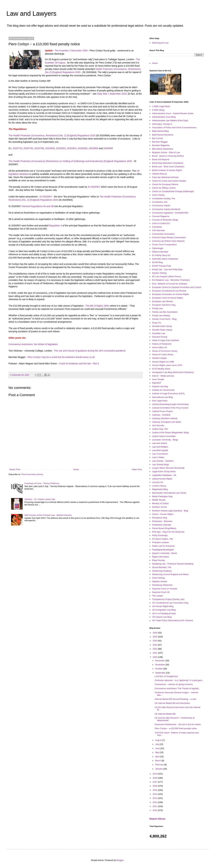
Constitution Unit (160, 202)
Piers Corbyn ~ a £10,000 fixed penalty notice (176, 728)
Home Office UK (160, 347)
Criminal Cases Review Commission (169, 237)
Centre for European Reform (165, 184)
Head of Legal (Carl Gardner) (166, 340)
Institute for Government (163, 390)
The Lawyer (157, 596)
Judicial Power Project (162, 411)
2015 (155, 790)
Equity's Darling (159, 273)
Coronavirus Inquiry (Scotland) (166, 209)
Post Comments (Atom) (32, 474)
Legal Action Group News (164, 471)
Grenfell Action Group (162, 326)
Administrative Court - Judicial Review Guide (173, 113)
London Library (159, 486)
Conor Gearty (158, 195)
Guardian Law (159, 333)
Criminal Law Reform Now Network (168, 241)
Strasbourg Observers (162, 585)
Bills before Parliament (162, 149)
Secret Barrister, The (162, 567)
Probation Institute (160, 542)
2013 (155, 798)
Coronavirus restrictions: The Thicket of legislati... (177, 688)
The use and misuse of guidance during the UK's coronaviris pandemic (90, 351)
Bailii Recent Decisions (163, 135)
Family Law (157, 308)
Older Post (137, 469)
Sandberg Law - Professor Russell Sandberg (173, 564)
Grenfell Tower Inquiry (162, 330)
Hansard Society (160, 337)
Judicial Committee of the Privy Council (170, 408)
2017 (155, 782)
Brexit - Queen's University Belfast (168, 156)
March (158, 761)
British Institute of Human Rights (167, 170)
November (160, 665)
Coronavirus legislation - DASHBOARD (170, 213)
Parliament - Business (162, 521)
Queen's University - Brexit (164, 553)
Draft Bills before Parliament (165, 259)
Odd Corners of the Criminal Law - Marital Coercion (48, 515)
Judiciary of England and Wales (167, 422)
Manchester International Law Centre (169, 493)
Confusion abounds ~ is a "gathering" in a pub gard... (179, 680)
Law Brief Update (160, 450)
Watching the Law (160, 43)
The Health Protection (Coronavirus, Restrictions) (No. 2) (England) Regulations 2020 (52, 135)
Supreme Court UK (161, 592)
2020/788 (39, 148)
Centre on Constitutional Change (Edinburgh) (173, 191)
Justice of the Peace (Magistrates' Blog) (170, 432)
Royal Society (158, 560)
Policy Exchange (160, 535)
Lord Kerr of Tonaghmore (166, 676)
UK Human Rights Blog (163, 606)
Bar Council (157, 138)
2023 (155, 645)
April (158, 757)
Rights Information (161, 557)
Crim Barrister (158, 230)
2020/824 (72, 148)
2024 (155, 641)
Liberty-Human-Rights (162, 479)
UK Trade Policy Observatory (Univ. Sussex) (172, 620)
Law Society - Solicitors (163, 461)
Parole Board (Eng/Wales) (164, 528)
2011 (155, 806)
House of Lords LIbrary (163, 354)
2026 (155, 633)
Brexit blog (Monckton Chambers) (168, 163)
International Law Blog (162, 397)
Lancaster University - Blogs (165, 440)
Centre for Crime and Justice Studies (169, 181)
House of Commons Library (165, 351)
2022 (155, 649)
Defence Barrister (160, 252)
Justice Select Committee (164, 436)
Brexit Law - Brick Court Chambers (168, 167)
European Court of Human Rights (167, 298)
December (160, 661)
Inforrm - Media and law (163, 376)
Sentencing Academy (162, 571)
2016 (155, 786)
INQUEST (157, 383)
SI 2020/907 (94, 187)
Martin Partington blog (162, 496)
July (157, 744)
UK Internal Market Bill (165, 714)
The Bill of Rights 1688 (97, 306)
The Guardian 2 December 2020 (71, 51)
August (159, 740)
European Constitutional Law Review (169, 291)
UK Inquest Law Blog (162, 617)
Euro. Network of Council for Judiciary (169, 284)
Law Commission (160, 454)
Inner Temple (158, 379)
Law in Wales (158, 457)
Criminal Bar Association (163, 234)
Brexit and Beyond (161, 159)
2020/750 (28, 148)
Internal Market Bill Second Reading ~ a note (175, 699)
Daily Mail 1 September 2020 (112, 94)
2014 (155, 794)
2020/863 (94, 148)
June (158, 748)
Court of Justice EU (161, 223)
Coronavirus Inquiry (161, 206)
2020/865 (108, 148)
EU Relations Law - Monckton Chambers (171, 280)
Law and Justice (159, 443)
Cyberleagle (158, 248)
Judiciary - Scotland (161, 415)
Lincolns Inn (158, 482)
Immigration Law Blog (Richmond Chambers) (173, 372)
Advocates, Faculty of (162, 124)
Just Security (158, 425)
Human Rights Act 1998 (163, 362)
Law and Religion (160, 447)
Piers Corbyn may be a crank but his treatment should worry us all (61, 357)
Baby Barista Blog (160, 131)
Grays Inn (157, 323)
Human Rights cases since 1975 (167, 365)
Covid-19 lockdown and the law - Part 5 (79, 364)
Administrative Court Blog (164, 117)
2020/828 (83, 148)
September (161, 673)
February (160, 765)
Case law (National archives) (165, 177)
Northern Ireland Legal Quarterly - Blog (170, 511)
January (159, 769)
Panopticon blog (159, 518)
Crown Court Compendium (164, 245)
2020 (155, 657)
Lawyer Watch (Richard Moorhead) (168, 468)
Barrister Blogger (160, 142)
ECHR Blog (157, 262)
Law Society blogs (160, 464)
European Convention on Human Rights (170, 294)
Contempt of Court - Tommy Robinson (42, 483)
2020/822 (61, 148)
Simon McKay (158, 578)
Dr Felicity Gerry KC (161, 255)
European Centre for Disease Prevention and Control (177, 287)
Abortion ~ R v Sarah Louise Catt (40, 499)
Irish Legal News (160, 401)
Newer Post (15, 469)
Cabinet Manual (159, 174)
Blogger (120, 860)
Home (76, 469)
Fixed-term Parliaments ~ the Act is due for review (178, 724)
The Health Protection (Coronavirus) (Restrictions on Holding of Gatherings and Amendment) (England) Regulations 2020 (70, 161)
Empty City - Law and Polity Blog (167, 269)
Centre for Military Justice (164, 188)
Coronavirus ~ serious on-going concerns (174, 684)
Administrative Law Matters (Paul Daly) (170, 120)
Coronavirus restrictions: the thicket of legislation (33, 344)
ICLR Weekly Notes (161, 369)
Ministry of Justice (160, 503)
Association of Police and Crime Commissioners (174, 128)
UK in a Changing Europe (164, 613)
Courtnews (157, 227)
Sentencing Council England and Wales (170, 574)
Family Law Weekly (161, 315)
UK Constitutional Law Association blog (170, 603)
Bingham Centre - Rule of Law (166, 152)
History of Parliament (162, 344)
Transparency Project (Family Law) (168, 599)
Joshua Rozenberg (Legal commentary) (170, 404)
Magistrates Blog (160, 489)
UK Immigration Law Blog (164, 610)
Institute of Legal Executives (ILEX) (168, 393)
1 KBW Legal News (161, 106)
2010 (155, 810)
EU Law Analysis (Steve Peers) (166, 276)
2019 (155, 774)
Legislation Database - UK (164, 475)
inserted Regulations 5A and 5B (38, 206)
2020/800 (50, 148)
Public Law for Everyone (163, 546)
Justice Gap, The (160, 429)
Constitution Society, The (163, 198)
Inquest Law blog (160, 386)
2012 (155, 802)
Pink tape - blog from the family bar (168, 532)
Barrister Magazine (161, 145)
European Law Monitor (163, 301)
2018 (155, 778)
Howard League (159, 358)
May (157, 752)
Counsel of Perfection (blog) (165, 220)
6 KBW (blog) (158, 110)
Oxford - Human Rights (163, 514)
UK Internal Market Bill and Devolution (172, 703)
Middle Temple (159, 500)
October (159, 669)
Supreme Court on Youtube (165, 589)
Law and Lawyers (31, 13)
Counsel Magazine (161, 216)
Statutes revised (159, 581)
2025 (155, 637)
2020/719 (17, 148)
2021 (155, 653)
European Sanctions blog (164, 305)
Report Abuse (157, 819)
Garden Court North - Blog (164, 319)
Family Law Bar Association (165, 312)
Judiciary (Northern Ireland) (165, 418)
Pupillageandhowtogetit (163, 550)
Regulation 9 (55, 226)
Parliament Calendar (162, 525)
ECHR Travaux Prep (161, 266)
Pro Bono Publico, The (162, 539)
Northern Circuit (159, 507)
